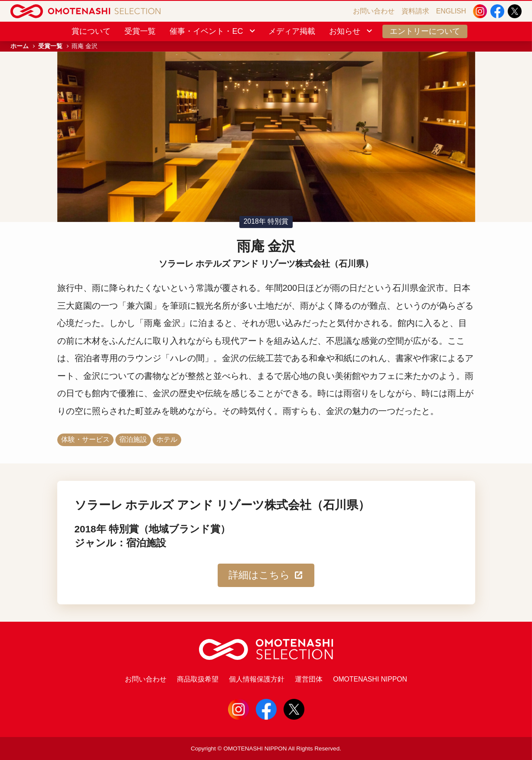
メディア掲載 (292, 31)
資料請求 (415, 11)
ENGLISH (451, 11)
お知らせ (351, 31)
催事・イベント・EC (213, 31)
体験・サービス (85, 439)
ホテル (167, 439)
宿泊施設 (133, 439)
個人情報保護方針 (257, 679)
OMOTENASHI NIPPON (370, 679)
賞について (91, 31)
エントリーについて (425, 31)
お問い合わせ (374, 11)
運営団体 (309, 679)
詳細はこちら (266, 575)
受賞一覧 (140, 31)
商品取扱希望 (198, 679)
